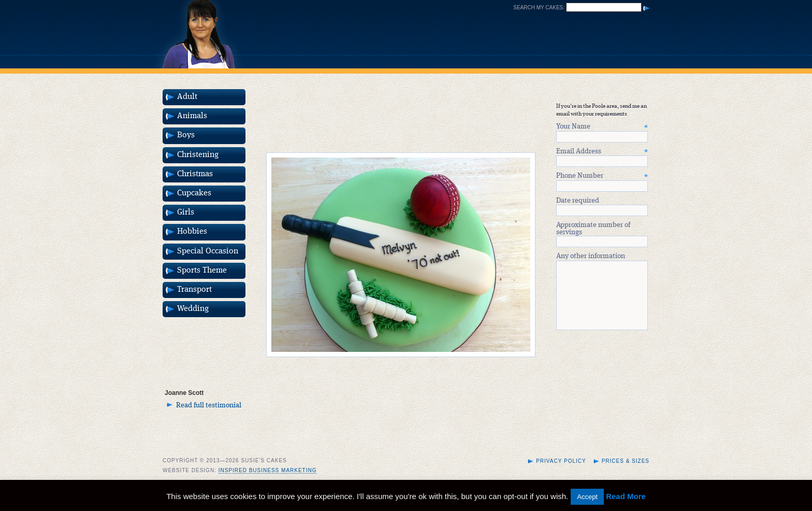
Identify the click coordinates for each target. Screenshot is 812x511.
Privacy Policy (561, 473)
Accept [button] (587, 497)
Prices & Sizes (626, 473)
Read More (626, 496)
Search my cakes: (539, 8)
